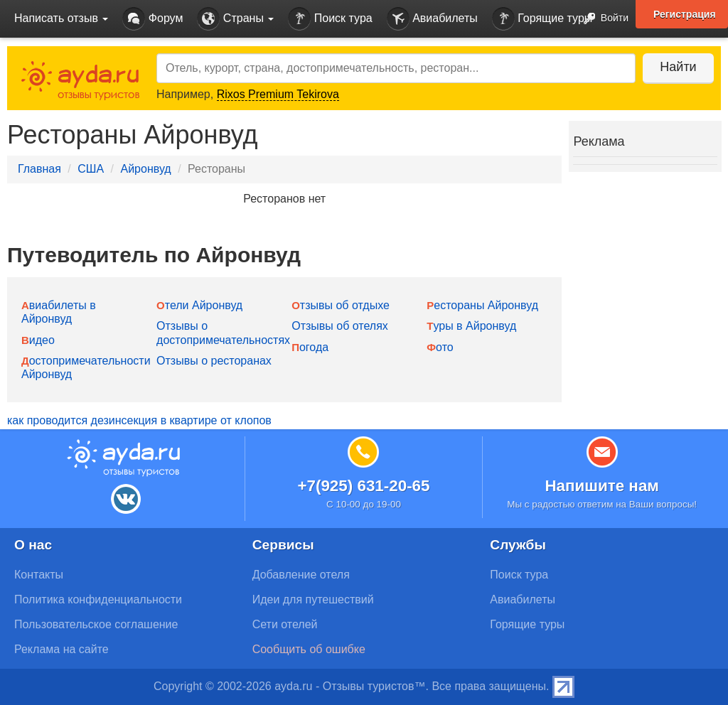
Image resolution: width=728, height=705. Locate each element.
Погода (310, 347)
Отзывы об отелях (340, 326)
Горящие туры (542, 19)
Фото (440, 347)
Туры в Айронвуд (471, 326)
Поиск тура (330, 19)
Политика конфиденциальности (98, 599)
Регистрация (685, 14)
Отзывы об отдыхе (341, 305)
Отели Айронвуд (199, 305)
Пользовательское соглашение (96, 624)
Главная (39, 169)
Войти (602, 19)
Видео (38, 340)
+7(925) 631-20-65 (363, 486)
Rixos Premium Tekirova (278, 94)
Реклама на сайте (61, 649)
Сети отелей (285, 624)
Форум (152, 19)
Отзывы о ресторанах (214, 361)
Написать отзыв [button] (61, 18)
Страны (235, 19)
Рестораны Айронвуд (482, 305)
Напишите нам (602, 486)
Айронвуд (145, 169)
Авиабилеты (432, 19)
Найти (678, 67)
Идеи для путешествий (313, 599)
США (91, 169)
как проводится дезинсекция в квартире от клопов (139, 420)
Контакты (39, 575)
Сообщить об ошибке (309, 649)
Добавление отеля (301, 575)
